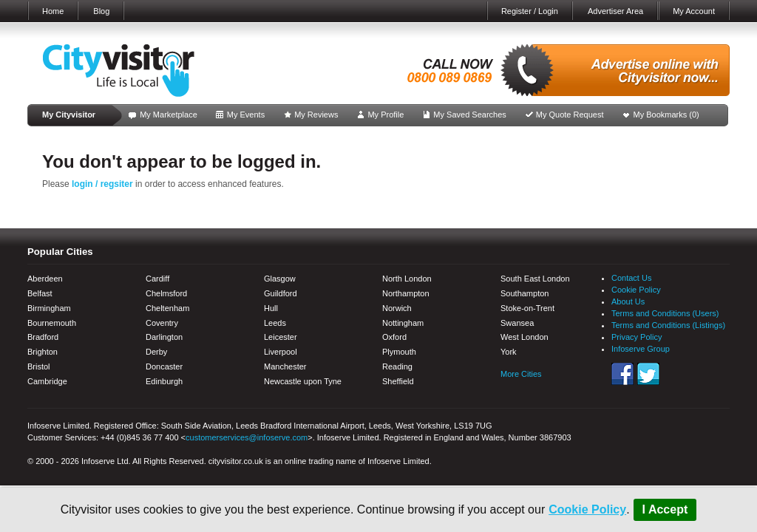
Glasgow (280, 279)
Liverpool (281, 352)
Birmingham (49, 308)
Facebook (622, 374)
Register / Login (530, 11)
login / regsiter (102, 184)
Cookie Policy (587, 509)
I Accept (665, 509)
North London (407, 279)
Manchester (285, 366)
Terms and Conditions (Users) (665, 313)
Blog (101, 11)
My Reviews (316, 115)
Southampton (525, 293)
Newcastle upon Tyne (303, 381)
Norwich (397, 308)
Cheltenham (167, 308)
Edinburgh (164, 381)
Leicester (281, 337)
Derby (156, 352)
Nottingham (403, 323)
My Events (246, 115)
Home (53, 11)
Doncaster (164, 366)
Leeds (275, 323)
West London (525, 337)
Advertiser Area (615, 11)
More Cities (521, 374)
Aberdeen (45, 279)
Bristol (39, 366)
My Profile (386, 115)
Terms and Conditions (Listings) (668, 325)
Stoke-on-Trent (527, 308)
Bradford (43, 337)
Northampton (406, 293)
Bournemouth (52, 323)
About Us (628, 301)
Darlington (164, 337)
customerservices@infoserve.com (247, 437)
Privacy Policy (637, 337)
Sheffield (398, 381)
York (509, 352)
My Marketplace (169, 115)
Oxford (394, 337)
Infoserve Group (641, 349)
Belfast (40, 293)
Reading (397, 366)
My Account (694, 11)
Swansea (517, 323)
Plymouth (399, 352)
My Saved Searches (469, 115)
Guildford (281, 293)
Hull (271, 308)
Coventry (162, 323)
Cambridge (47, 381)
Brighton (43, 352)
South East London (535, 279)
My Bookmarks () (666, 115)
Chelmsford (166, 293)
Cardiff (157, 279)
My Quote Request (570, 115)
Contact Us (631, 278)
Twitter (648, 374)
